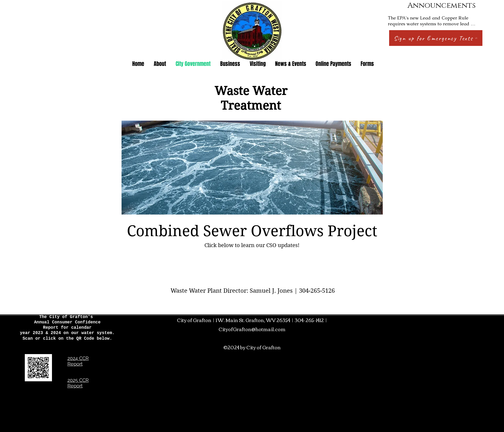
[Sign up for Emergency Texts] (436, 38)
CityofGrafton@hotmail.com (252, 329)
